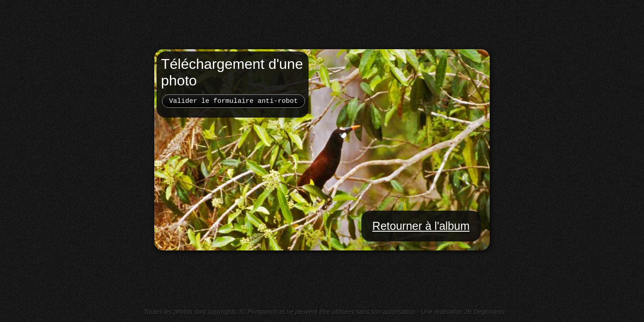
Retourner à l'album (421, 226)
